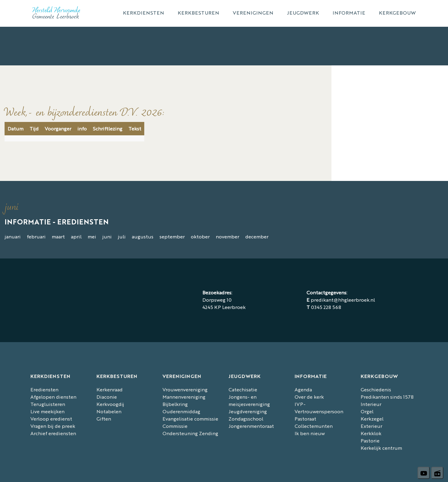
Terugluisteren (48, 404)
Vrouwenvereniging (185, 389)
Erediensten (44, 389)
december (257, 236)
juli (122, 236)
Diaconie (107, 397)
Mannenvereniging (184, 397)
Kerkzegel (372, 419)
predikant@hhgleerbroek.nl (343, 300)
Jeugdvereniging (248, 411)
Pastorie (370, 440)
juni (107, 236)
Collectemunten (314, 426)
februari (36, 236)
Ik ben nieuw (310, 433)
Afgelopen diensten (53, 397)
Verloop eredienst (51, 419)
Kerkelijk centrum (381, 448)
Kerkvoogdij (110, 404)
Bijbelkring (175, 404)
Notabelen (109, 411)
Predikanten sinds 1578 (387, 397)
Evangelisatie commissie (190, 419)
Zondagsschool (246, 419)
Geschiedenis (376, 389)
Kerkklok (371, 433)
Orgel (367, 411)
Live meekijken (47, 411)
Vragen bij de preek (53, 426)
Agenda (303, 389)
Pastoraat (305, 419)
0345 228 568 (326, 307)
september (172, 236)
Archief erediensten (53, 433)
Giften (104, 419)
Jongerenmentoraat (251, 426)
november (228, 236)
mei (92, 236)
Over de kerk (309, 397)
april (76, 236)
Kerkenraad (110, 389)
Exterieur (371, 426)
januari (13, 236)
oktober (200, 236)
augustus (143, 236)
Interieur (371, 404)
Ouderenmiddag (181, 411)
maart (58, 236)
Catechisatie (243, 389)
